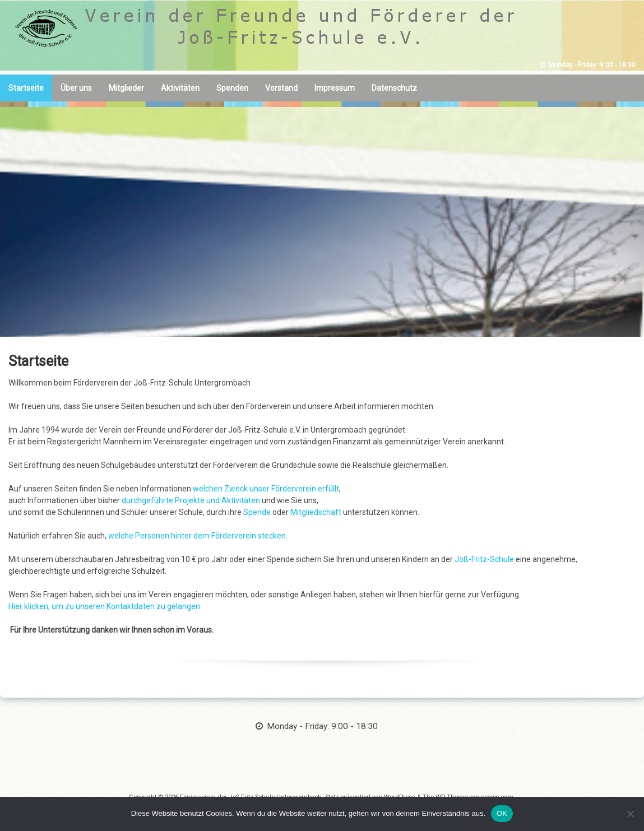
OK (502, 813)
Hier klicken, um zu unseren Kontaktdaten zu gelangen (104, 606)
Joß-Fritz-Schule (484, 559)
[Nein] (630, 814)
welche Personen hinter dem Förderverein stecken (197, 536)
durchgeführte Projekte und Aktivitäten (191, 500)
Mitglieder (126, 88)
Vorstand (281, 88)
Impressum (335, 88)
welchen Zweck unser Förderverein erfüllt (266, 489)
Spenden (232, 88)
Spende (258, 512)
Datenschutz (394, 88)
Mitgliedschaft (317, 512)
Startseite (26, 88)
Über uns (76, 88)
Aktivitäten (180, 88)
